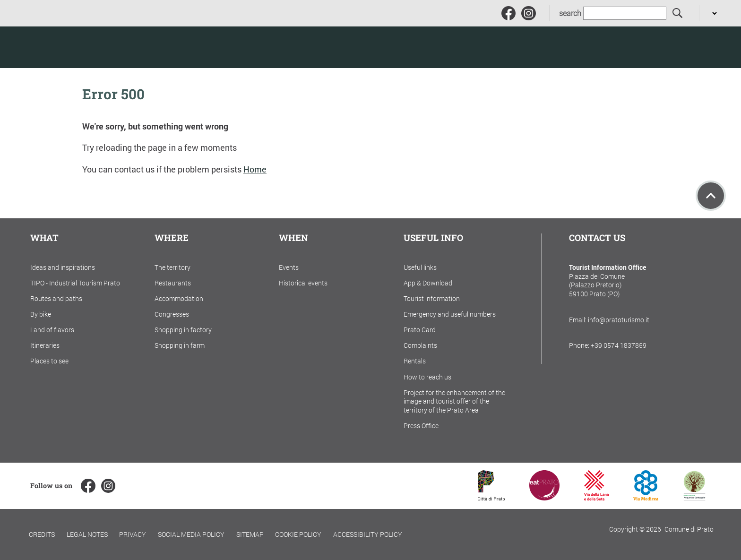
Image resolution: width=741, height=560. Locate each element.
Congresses (172, 314)
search (570, 13)
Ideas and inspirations (63, 267)
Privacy (133, 534)
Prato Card (420, 330)
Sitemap (250, 534)
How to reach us (427, 377)
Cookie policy (298, 534)
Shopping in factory (183, 330)
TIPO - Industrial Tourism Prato (75, 283)
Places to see (49, 361)
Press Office (421, 426)
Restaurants (173, 283)
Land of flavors (52, 330)
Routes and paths (56, 298)
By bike (41, 314)
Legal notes (87, 534)
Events (289, 267)
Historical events (303, 283)
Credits (42, 534)
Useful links (420, 267)
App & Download (428, 283)
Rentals (415, 361)
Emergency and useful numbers (450, 314)
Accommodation (179, 298)
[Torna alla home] (75, 47)
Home (255, 169)
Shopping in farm (180, 345)
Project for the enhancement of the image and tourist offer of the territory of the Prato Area (454, 401)
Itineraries (45, 345)
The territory (172, 267)
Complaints (420, 345)
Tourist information (432, 298)
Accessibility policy (368, 534)
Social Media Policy (191, 534)
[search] (678, 13)
